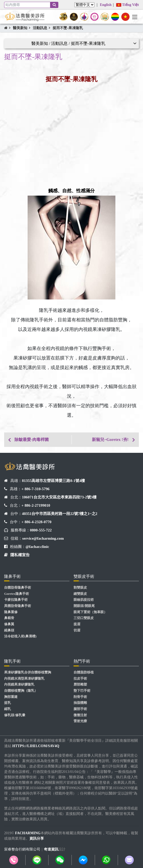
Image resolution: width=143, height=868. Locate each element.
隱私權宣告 (20, 555)
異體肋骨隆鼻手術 (18, 606)
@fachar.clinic (37, 547)
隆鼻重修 (11, 612)
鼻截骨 (9, 618)
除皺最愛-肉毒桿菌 (32, 440)
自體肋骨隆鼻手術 (18, 588)
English (106, 5)
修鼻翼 (9, 624)
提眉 (77, 624)
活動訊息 (40, 28)
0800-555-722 (41, 530)
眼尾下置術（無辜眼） (90, 612)
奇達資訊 (51, 849)
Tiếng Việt (128, 5)
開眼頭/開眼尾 (84, 606)
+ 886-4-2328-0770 (36, 522)
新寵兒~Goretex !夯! (110, 440)
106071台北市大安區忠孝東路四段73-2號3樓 (59, 497)
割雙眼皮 (80, 588)
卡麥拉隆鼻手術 (16, 600)
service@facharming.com (43, 538)
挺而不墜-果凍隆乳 (68, 28)
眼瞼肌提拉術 (84, 600)
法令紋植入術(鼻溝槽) (20, 636)
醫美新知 (20, 28)
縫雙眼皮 (80, 594)
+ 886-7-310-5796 (35, 489)
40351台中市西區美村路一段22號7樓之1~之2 (60, 514)
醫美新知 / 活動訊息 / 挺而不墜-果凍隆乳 (68, 43)
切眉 (77, 630)
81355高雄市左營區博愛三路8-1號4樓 (53, 481)
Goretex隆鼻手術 (17, 594)
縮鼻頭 (9, 630)
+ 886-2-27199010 (36, 505)
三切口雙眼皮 (84, 618)
